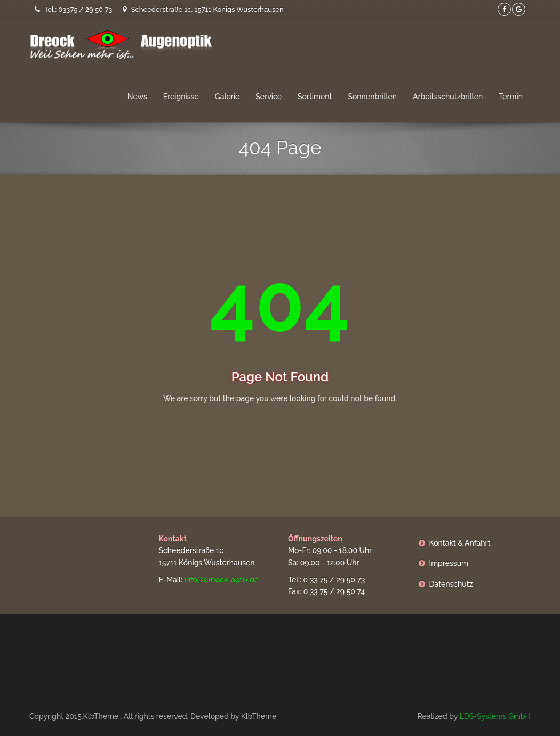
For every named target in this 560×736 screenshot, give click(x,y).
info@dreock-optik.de (221, 580)
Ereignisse (181, 97)
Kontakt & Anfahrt (460, 543)
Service (269, 97)
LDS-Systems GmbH (495, 716)
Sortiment (315, 97)
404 (280, 303)
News (137, 97)
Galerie (227, 97)
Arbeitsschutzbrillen (448, 97)
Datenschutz (451, 584)
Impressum (449, 563)
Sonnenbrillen (372, 97)
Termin (511, 97)
